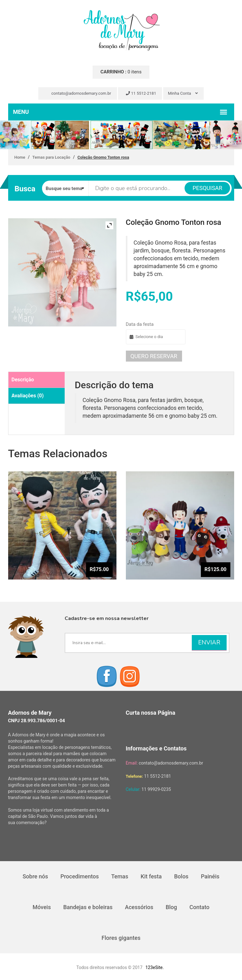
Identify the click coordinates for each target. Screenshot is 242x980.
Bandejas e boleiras (88, 907)
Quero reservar (154, 356)
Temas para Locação (51, 157)
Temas (120, 876)
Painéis (210, 876)
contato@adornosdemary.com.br (79, 93)
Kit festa (151, 876)
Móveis (42, 907)
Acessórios (139, 907)
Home (20, 157)
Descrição (23, 380)
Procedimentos (79, 876)
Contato (200, 907)
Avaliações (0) (28, 396)
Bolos (181, 876)
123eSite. (154, 967)
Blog (171, 907)
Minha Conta (183, 93)
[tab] (37, 380)
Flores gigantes (121, 938)
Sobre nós (35, 876)
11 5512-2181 (141, 93)
